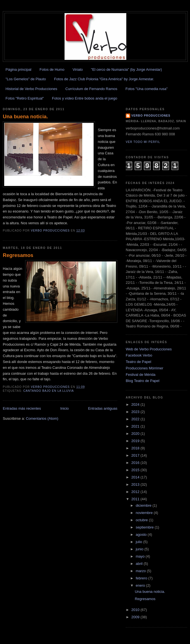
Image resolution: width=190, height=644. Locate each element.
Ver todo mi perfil (143, 142)
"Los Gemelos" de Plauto (26, 79)
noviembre (145, 513)
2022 (136, 419)
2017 (136, 455)
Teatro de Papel (138, 362)
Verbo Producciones (151, 116)
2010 (136, 610)
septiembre (145, 527)
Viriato (78, 69)
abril (140, 564)
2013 (136, 484)
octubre (142, 520)
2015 (136, 470)
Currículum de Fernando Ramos (91, 89)
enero (141, 585)
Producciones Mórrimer (144, 368)
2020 (136, 434)
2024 (136, 404)
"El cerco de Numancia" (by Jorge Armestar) (127, 69)
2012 (136, 492)
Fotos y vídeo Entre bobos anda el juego (85, 98)
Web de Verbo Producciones (149, 349)
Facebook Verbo (139, 355)
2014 (136, 477)
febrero (142, 578)
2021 (136, 426)
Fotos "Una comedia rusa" (147, 89)
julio (140, 542)
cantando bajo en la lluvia (48, 391)
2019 (136, 441)
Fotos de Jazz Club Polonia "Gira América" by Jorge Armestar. (104, 79)
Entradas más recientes (22, 408)
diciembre (144, 505)
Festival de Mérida (141, 375)
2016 (136, 463)
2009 (136, 617)
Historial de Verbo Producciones (31, 89)
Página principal (19, 69)
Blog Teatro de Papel (142, 381)
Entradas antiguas (103, 408)
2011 (136, 499)
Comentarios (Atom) (42, 418)
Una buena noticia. (25, 117)
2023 (136, 412)
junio (140, 549)
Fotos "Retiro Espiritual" (25, 98)
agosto (142, 535)
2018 (136, 448)
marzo (141, 571)
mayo (141, 556)
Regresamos (18, 255)
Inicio (65, 408)
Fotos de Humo (52, 69)
